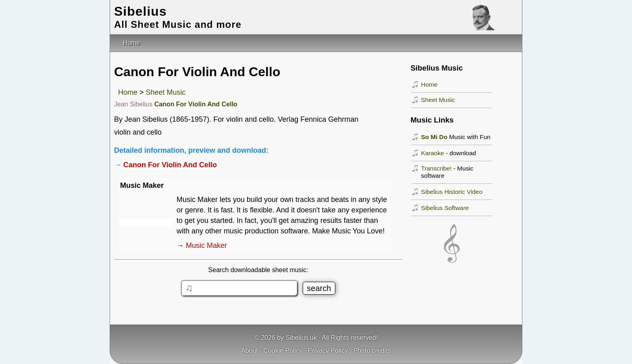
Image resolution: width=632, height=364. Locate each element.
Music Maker (206, 245)
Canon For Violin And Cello (196, 104)
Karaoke (432, 153)
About (249, 350)
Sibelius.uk (301, 338)
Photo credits (372, 350)
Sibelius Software (445, 208)
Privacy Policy (328, 350)
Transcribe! (436, 168)
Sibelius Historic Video (452, 192)
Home (128, 92)
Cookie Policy (283, 350)
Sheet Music (166, 92)
